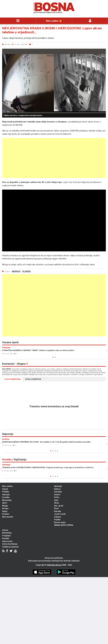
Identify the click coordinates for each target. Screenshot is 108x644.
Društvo (6, 514)
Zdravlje (58, 492)
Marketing (7, 533)
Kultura (57, 489)
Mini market (8, 517)
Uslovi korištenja (10, 544)
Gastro (57, 495)
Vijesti (5, 489)
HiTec (57, 497)
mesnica (16, 271)
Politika (6, 492)
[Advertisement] (54, 158)
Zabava (58, 517)
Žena (56, 508)
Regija (5, 506)
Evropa (5, 508)
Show (57, 503)
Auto (56, 500)
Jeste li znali (60, 514)
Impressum (7, 541)
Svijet (5, 511)
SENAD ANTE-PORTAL (64, 525)
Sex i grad (59, 506)
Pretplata (6, 536)
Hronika (6, 497)
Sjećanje (58, 486)
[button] (103, 51)
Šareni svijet (60, 522)
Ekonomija (7, 500)
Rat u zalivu (7, 486)
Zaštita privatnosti (10, 547)
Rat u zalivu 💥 (54, 21)
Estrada (58, 511)
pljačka (26, 271)
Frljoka (57, 520)
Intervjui (6, 495)
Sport (5, 503)
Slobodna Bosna (54, 565)
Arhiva (5, 530)
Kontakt (6, 538)
